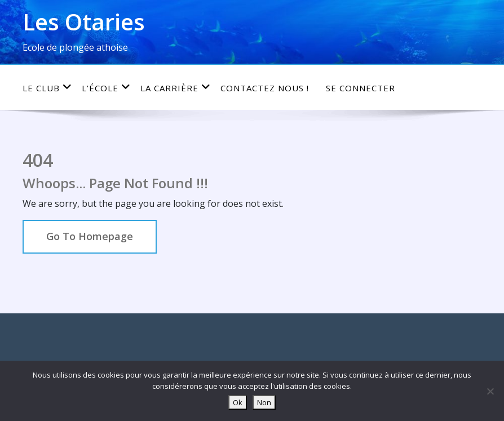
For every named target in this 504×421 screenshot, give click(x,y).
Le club (47, 88)
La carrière (176, 88)
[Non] (490, 391)
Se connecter (361, 88)
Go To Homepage (90, 236)
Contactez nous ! (265, 88)
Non (264, 402)
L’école (106, 88)
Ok (238, 402)
